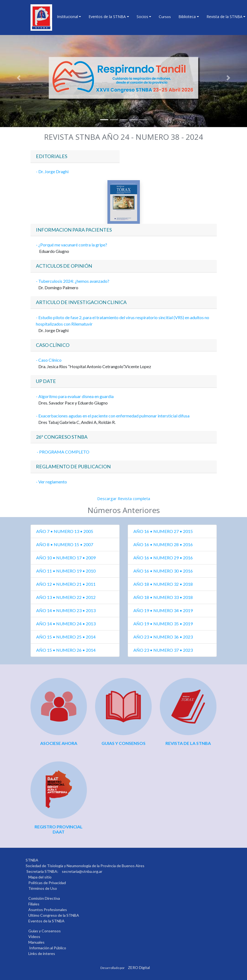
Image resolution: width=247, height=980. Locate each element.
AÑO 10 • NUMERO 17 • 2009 (66, 558)
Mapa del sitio (40, 877)
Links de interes (42, 953)
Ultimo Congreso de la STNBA (54, 915)
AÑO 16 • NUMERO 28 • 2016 (163, 544)
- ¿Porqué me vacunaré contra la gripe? (72, 245)
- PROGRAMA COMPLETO (63, 452)
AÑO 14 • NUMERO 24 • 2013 (66, 624)
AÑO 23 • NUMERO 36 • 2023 (163, 637)
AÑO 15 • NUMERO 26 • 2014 (66, 650)
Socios (142, 17)
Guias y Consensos (45, 931)
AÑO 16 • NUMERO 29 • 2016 (163, 558)
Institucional (67, 17)
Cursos (165, 17)
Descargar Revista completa (124, 498)
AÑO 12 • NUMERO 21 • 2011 (66, 584)
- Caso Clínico (49, 360)
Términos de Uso (43, 888)
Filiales (34, 904)
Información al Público (48, 948)
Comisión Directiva (44, 898)
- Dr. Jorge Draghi (52, 171)
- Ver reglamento (51, 482)
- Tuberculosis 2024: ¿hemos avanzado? (73, 281)
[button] (18, 78)
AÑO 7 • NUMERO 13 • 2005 (65, 531)
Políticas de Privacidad (47, 883)
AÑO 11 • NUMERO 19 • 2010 (66, 571)
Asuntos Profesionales (48, 910)
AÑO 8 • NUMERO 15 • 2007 (65, 544)
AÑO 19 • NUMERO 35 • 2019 (163, 624)
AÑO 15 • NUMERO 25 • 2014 (66, 637)
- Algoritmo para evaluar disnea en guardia (75, 396)
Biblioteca (187, 17)
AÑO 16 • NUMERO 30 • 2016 (163, 571)
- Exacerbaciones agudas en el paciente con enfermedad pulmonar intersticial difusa (113, 416)
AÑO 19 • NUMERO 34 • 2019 (163, 610)
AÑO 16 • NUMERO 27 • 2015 (163, 531)
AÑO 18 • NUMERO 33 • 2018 (163, 597)
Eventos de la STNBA (107, 17)
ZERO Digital (139, 967)
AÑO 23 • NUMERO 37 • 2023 (163, 650)
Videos (34, 937)
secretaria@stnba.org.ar (82, 871)
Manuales (36, 942)
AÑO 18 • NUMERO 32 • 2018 (163, 584)
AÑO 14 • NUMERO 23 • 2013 (66, 610)
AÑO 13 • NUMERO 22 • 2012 (66, 597)
